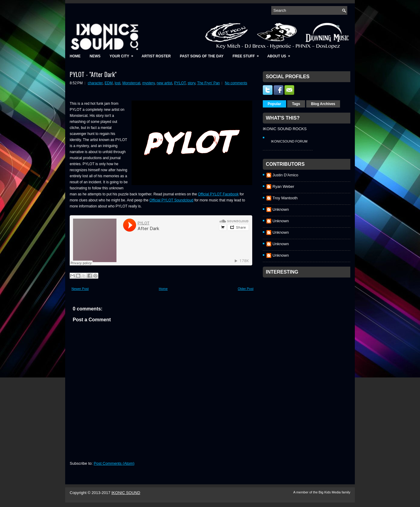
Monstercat (131, 83)
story (191, 83)
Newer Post (80, 289)
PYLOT (180, 83)
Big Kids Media (330, 492)
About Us (281, 54)
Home (75, 56)
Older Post (246, 289)
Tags (296, 104)
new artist (164, 83)
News (95, 56)
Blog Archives (323, 104)
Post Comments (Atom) (114, 463)
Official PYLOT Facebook (218, 194)
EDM (109, 83)
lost (118, 83)
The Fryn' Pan (209, 83)
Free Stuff (248, 54)
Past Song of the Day (202, 56)
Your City (123, 54)
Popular (274, 104)
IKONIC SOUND (126, 493)
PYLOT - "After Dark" (93, 74)
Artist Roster (156, 56)
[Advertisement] (308, 318)
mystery (148, 83)
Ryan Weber (283, 186)
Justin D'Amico (285, 175)
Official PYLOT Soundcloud (171, 200)
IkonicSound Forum (289, 141)
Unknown (281, 209)
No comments (236, 83)
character (95, 83)
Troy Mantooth (285, 198)
